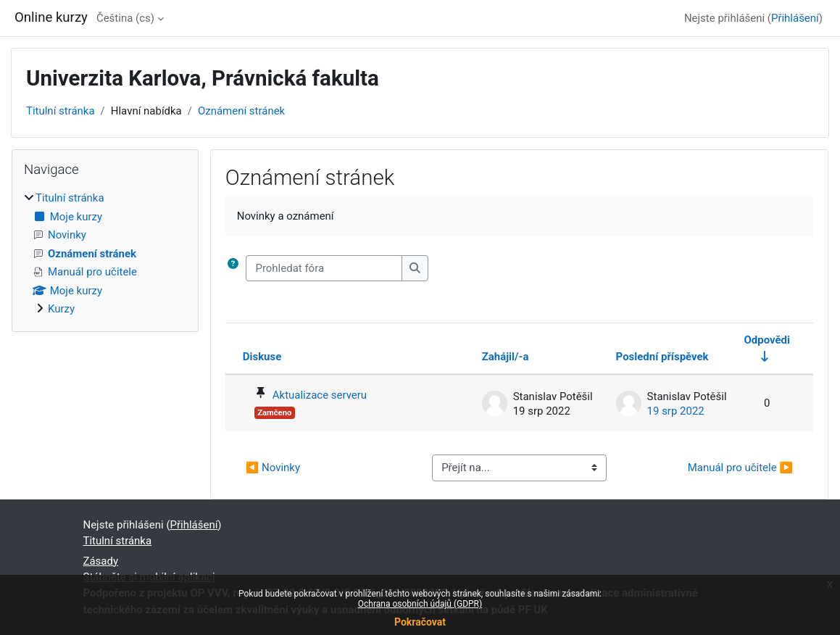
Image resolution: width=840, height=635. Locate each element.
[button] (233, 268)
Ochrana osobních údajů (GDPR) (420, 604)
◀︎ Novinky (273, 468)
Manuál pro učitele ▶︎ (740, 468)
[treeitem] (105, 253)
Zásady (101, 561)
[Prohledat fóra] (324, 268)
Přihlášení (795, 18)
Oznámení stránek (241, 111)
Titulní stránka (61, 111)
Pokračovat (420, 622)
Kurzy (61, 309)
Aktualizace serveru (320, 395)
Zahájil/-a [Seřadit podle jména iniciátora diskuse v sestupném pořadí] (506, 357)
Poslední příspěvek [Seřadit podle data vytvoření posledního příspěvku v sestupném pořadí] (662, 357)
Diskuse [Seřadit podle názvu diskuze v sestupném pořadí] (262, 357)
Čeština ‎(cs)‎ (125, 18)
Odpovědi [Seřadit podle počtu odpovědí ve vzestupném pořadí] (767, 340)
